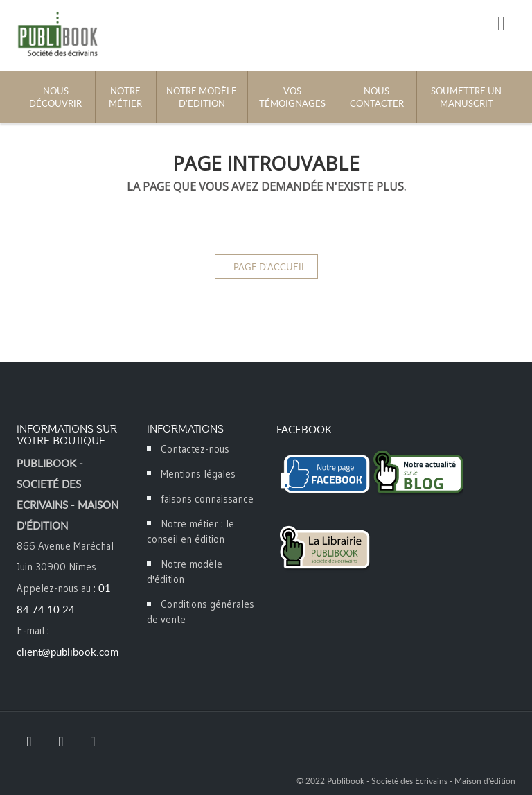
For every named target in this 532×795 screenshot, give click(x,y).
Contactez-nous (195, 449)
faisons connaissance (207, 499)
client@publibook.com (68, 652)
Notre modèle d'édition (185, 571)
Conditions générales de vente (201, 612)
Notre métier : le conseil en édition (190, 531)
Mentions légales (198, 474)
